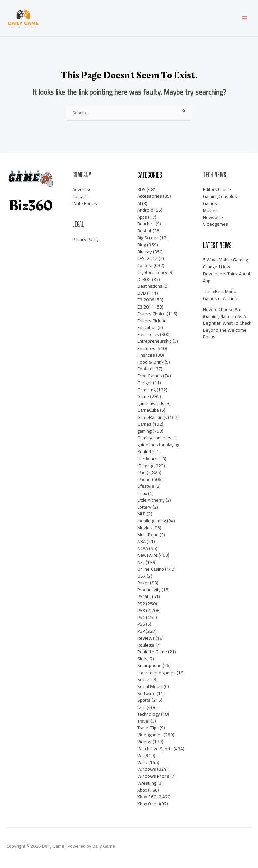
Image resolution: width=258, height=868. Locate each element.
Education (147, 327)
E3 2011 (146, 307)
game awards (151, 403)
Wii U (142, 762)
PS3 (141, 610)
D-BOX (144, 279)
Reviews (146, 638)
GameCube (148, 410)
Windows (147, 769)
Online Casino (151, 569)
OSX (142, 576)
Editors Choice (152, 314)
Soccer (144, 679)
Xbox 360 (147, 797)
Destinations (150, 286)
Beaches (146, 224)
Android (145, 210)
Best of (144, 231)
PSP (141, 631)
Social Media (150, 686)
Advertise (82, 189)
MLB (142, 514)
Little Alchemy (151, 500)
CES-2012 (147, 258)
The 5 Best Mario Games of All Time (221, 295)
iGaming (145, 466)
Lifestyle (146, 486)
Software (146, 693)
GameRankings (152, 417)
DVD (142, 293)
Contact (79, 196)
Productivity (149, 590)
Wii (140, 755)
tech (142, 707)
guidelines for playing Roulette (158, 448)
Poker (143, 583)
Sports (144, 700)
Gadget (145, 383)
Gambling (146, 390)
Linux (142, 493)
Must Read (148, 535)
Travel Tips (148, 728)
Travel (143, 721)
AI (139, 203)
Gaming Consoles (220, 196)
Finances (146, 355)
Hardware (147, 459)
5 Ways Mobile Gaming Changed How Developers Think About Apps (227, 270)
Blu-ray (145, 252)
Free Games (150, 376)
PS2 (141, 604)
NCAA (143, 548)
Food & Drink (150, 362)
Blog (142, 245)
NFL (141, 562)
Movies (145, 528)
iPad (142, 472)
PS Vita (144, 596)
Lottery (144, 507)
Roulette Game (152, 652)
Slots (142, 659)
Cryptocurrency (152, 272)
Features (146, 348)
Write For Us (85, 203)
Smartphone (149, 665)
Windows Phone (153, 776)
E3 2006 (146, 300)
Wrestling (147, 783)
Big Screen (148, 238)
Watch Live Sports (155, 749)
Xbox (142, 790)
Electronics (148, 334)
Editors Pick (149, 321)
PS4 (141, 617)
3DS (142, 189)
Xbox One (147, 804)
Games (144, 424)
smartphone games (157, 673)
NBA (142, 541)
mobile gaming (152, 521)
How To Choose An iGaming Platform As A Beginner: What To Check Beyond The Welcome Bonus (227, 323)
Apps (142, 217)
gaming (144, 431)
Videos (144, 742)
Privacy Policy (85, 239)
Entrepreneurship (155, 341)
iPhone (144, 479)
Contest (145, 265)
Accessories (150, 196)
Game (143, 396)
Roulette (146, 645)
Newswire (147, 555)
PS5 (141, 624)
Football (145, 369)
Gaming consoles (154, 438)
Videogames (150, 735)
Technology (149, 714)
